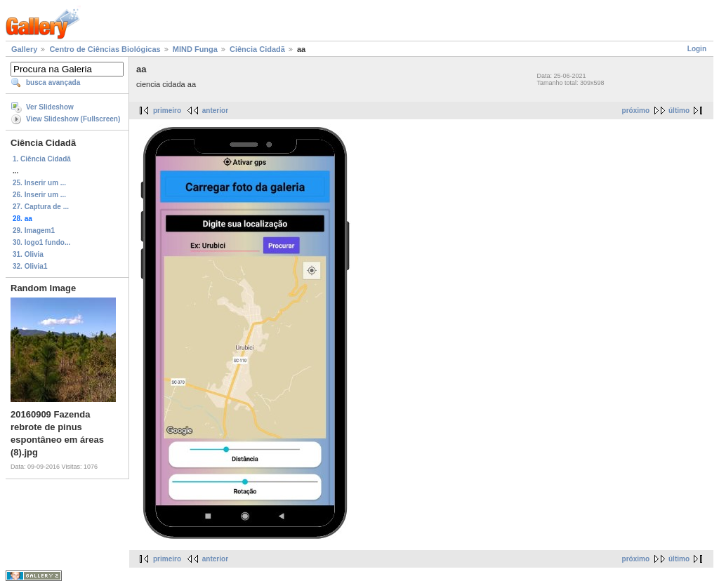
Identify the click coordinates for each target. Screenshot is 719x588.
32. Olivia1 (30, 266)
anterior (215, 111)
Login (697, 49)
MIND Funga (195, 49)
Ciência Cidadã (257, 49)
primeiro (167, 111)
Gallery (24, 49)
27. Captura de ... (41, 207)
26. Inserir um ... (39, 195)
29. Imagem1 (34, 230)
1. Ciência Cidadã (42, 159)
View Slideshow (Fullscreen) (73, 119)
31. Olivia (28, 254)
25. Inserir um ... (39, 183)
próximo (636, 111)
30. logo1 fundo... (41, 242)
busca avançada (53, 82)
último (679, 111)
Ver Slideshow (50, 107)
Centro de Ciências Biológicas (105, 49)
